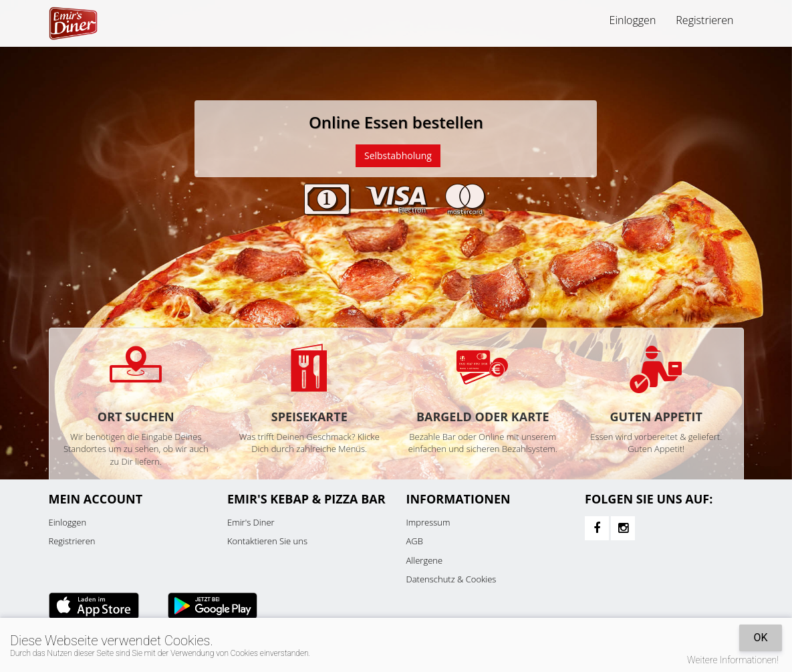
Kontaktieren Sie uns (267, 541)
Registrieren (704, 20)
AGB (415, 541)
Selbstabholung (398, 155)
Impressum (428, 522)
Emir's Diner (251, 522)
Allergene (425, 560)
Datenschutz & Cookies (451, 579)
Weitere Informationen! (733, 660)
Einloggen (633, 20)
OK (760, 638)
